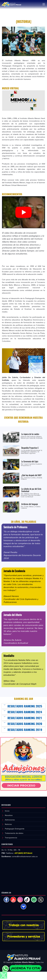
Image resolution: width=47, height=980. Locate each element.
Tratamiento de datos (14, 833)
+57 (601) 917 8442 (23, 853)
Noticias (8, 824)
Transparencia (11, 838)
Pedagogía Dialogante (15, 829)
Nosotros (9, 815)
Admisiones (10, 820)
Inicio (7, 811)
